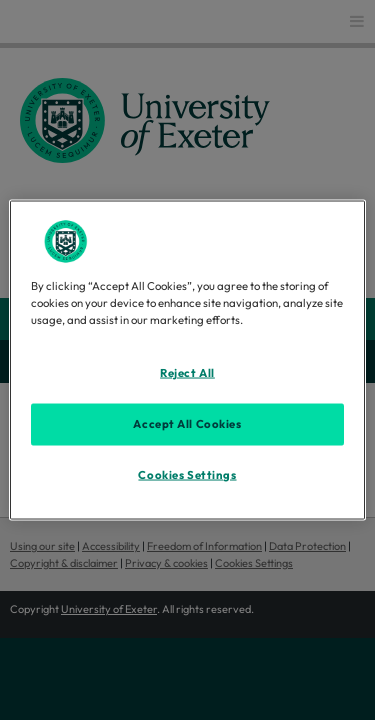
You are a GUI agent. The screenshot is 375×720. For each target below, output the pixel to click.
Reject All (187, 373)
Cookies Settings (187, 475)
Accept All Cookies (187, 424)
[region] (187, 360)
